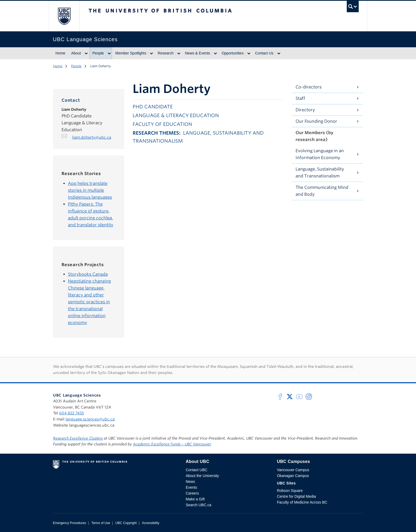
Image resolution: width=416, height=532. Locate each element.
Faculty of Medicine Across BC (302, 502)
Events (191, 487)
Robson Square (290, 491)
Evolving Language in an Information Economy (320, 154)
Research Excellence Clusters (78, 438)
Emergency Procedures (69, 523)
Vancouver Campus (293, 470)
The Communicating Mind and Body (322, 191)
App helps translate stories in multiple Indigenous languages (90, 190)
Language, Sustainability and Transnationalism (320, 173)
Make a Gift (195, 499)
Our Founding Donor (316, 121)
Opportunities (233, 53)
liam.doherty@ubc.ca (92, 137)
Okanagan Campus (293, 476)
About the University (202, 476)
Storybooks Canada (88, 274)
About (76, 53)
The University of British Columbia (64, 16)
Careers (192, 493)
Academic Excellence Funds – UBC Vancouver (172, 444)
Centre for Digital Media (296, 496)
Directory (305, 110)
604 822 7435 (71, 413)
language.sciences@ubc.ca (90, 419)
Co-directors (309, 87)
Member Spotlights (131, 53)
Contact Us (264, 53)
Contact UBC (197, 470)
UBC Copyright (126, 523)
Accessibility (151, 523)
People (98, 53)
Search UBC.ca (198, 505)
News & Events (198, 53)
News (190, 482)
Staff (300, 98)
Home (60, 53)
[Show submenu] (86, 53)
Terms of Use (101, 523)
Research (166, 53)
